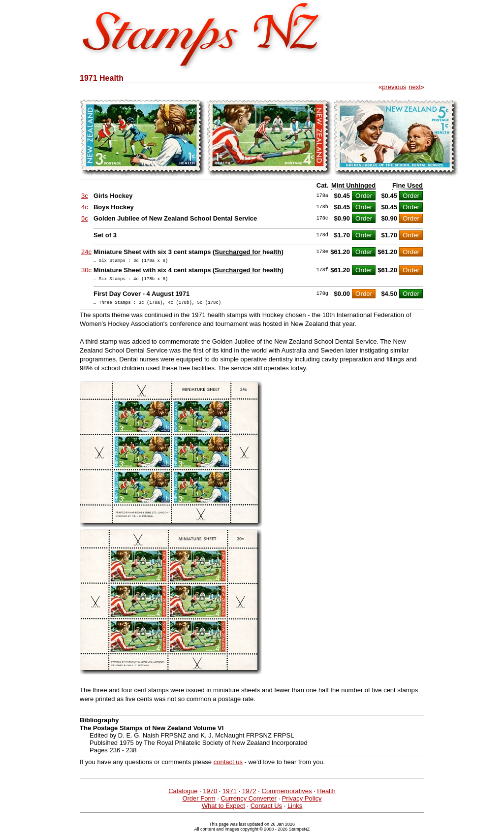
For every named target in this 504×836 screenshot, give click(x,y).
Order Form (199, 803)
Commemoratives (287, 795)
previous (394, 87)
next (415, 87)
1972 (249, 795)
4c (85, 207)
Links (295, 810)
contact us (228, 766)
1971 (230, 795)
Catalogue (183, 795)
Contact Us (266, 810)
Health (326, 795)
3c (85, 196)
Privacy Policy (302, 803)
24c (86, 252)
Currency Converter (248, 803)
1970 (210, 795)
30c (86, 272)
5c (85, 218)
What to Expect (223, 810)
